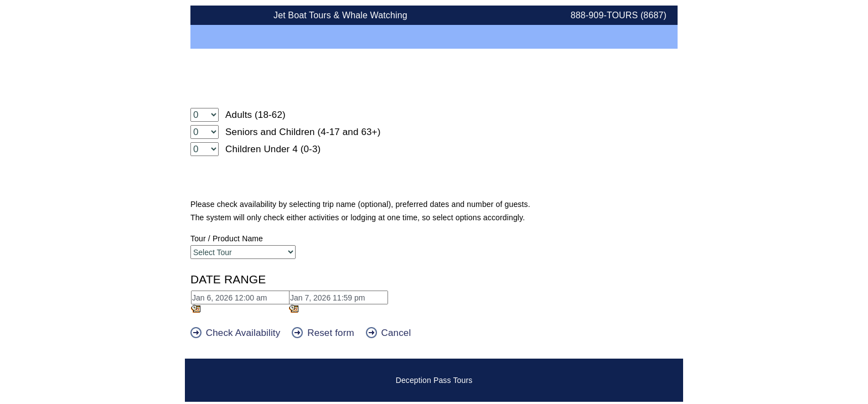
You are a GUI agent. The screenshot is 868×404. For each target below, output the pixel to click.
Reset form (324, 333)
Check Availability (237, 333)
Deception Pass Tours (434, 380)
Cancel (389, 333)
